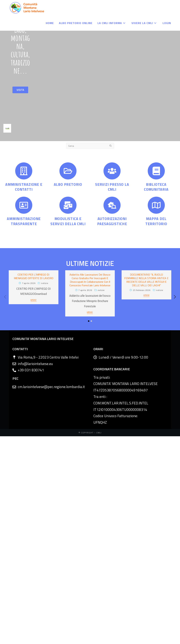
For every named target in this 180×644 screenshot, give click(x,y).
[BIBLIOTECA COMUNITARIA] (156, 171)
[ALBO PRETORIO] (68, 171)
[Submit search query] (111, 146)
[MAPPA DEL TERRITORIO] (156, 205)
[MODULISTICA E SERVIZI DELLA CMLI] (68, 205)
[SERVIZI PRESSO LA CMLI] (112, 171)
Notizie (45, 283)
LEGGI (34, 300)
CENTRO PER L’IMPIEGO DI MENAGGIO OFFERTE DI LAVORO (34, 276)
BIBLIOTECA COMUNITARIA (156, 187)
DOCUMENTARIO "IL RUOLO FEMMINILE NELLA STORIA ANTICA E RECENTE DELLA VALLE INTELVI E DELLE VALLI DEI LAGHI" (146, 280)
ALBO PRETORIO (68, 184)
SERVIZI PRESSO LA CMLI (112, 187)
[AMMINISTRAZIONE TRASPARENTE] (24, 205)
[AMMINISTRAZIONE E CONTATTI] (24, 171)
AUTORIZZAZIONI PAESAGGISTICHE (112, 221)
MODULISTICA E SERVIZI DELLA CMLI (68, 221)
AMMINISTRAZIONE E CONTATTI (24, 187)
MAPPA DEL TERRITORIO (156, 221)
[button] (175, 297)
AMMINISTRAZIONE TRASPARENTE (24, 221)
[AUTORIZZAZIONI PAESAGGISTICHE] (112, 205)
